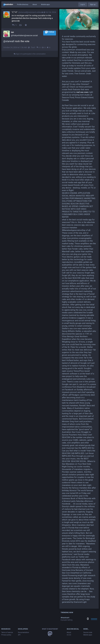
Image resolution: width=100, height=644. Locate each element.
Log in (83, 5)
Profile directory (23, 5)
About (35, 5)
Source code (88, 632)
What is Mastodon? (50, 629)
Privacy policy (6, 635)
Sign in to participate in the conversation (30, 54)
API (19, 635)
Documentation (24, 632)
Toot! (33, 47)
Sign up (93, 5)
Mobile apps (45, 5)
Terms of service (7, 632)
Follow (50, 32)
